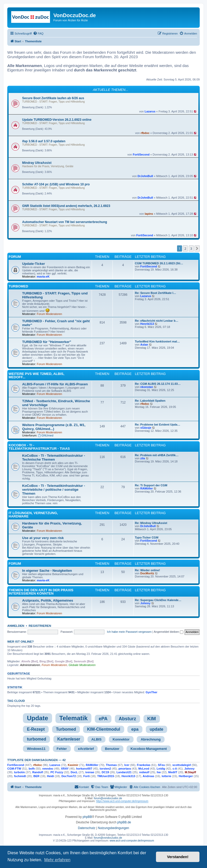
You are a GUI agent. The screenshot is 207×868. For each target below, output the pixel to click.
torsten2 (105, 769)
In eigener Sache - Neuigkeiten (47, 571)
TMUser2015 (106, 776)
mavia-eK (43, 277)
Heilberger (186, 776)
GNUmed (46, 435)
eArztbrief (86, 749)
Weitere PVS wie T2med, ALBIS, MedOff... (36, 375)
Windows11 (36, 749)
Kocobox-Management (149, 749)
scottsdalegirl (182, 765)
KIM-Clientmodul (103, 729)
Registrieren (40, 626)
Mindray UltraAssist (37, 163)
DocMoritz (147, 573)
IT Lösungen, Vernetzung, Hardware (33, 515)
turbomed (36, 739)
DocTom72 (69, 776)
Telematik (74, 718)
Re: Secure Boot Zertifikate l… (155, 293)
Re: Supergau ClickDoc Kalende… (158, 600)
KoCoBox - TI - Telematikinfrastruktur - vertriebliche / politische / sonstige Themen (54, 490)
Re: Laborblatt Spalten (150, 401)
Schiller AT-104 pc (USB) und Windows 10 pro (56, 184)
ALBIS (96, 739)
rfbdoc (145, 133)
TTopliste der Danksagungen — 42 (36, 760)
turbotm (20, 772)
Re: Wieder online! (147, 570)
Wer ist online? (21, 642)
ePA (103, 719)
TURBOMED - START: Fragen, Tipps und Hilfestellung (53, 102)
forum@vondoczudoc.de (108, 798)
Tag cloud (16, 701)
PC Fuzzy (57, 772)
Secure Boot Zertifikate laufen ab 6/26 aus (53, 98)
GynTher (151, 692)
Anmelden (16, 626)
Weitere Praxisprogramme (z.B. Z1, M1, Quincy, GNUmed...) (54, 427)
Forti (86, 776)
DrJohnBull (145, 176)
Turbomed (66, 729)
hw (159, 772)
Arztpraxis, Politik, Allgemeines (48, 600)
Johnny (145, 603)
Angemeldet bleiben (168, 632)
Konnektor (121, 739)
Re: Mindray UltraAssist (151, 523)
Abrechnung (151, 739)
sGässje (146, 428)
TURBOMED (18, 286)
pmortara (125, 769)
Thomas (111, 765)
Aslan (144, 345)
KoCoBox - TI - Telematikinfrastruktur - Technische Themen (54, 457)
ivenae (90, 772)
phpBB (87, 817)
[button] (197, 248)
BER (36, 776)
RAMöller (147, 488)
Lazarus (150, 111)
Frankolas (144, 765)
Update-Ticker (34, 264)
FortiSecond (141, 154)
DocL (74, 772)
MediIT (173, 772)
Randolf (38, 772)
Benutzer (112, 749)
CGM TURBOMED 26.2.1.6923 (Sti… (159, 263)
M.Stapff (190, 772)
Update (37, 718)
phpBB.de (124, 822)
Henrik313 (147, 324)
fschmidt (20, 776)
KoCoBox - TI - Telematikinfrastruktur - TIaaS (39, 447)
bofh (32, 769)
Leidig (161, 769)
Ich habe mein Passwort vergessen (129, 632)
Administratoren (30, 665)
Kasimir (73, 765)
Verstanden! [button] (178, 857)
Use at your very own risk (43, 538)
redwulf (144, 772)
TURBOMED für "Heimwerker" (47, 342)
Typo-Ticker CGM (147, 537)
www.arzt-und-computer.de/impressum (132, 841)
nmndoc (48, 769)
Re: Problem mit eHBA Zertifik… (157, 455)
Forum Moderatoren (49, 314)
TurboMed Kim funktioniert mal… (157, 341)
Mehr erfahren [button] (57, 860)
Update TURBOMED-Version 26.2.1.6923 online (57, 120)
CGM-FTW (14, 769)
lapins (149, 214)
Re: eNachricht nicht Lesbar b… (157, 321)
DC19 (105, 772)
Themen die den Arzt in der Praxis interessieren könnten (41, 592)
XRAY (65, 769)
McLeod (144, 769)
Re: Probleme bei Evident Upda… (158, 425)
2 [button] (185, 248)
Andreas (148, 776)
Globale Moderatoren (82, 665)
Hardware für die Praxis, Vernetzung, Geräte (48, 166)
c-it (175, 769)
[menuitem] (38, 33)
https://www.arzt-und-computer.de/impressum (122, 801)
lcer (127, 765)
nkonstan (147, 387)
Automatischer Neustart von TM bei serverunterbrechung (65, 222)
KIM (152, 719)
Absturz (127, 719)
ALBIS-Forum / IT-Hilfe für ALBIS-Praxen (55, 384)
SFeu (161, 765)
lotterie (167, 776)
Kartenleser (69, 739)
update (156, 729)
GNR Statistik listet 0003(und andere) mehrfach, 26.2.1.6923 (66, 206)
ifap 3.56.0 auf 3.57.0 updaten (44, 141)
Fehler (62, 749)
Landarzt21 (124, 772)
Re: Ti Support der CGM (151, 485)
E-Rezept (36, 729)
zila (143, 458)
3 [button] (191, 248)
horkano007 (84, 769)
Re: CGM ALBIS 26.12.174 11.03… (158, 384)
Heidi (50, 776)
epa (135, 729)
